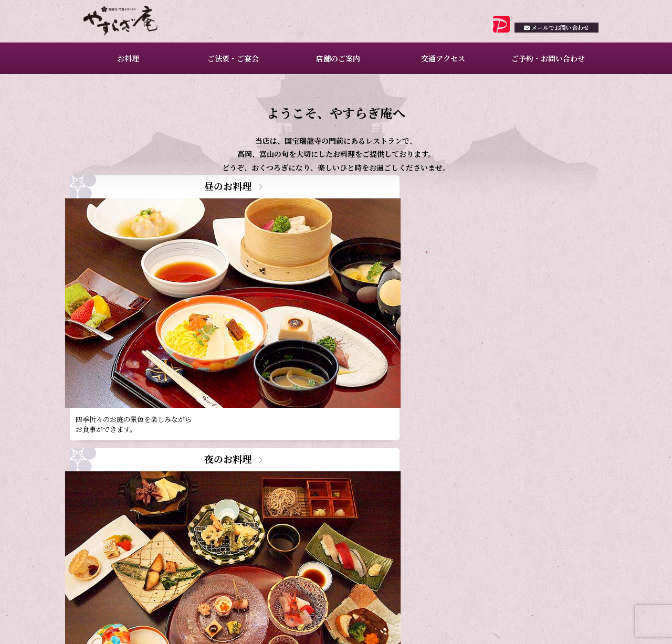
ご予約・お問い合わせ (546, 63)
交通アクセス (442, 63)
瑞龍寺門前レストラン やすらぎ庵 (132, 24)
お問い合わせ (550, 35)
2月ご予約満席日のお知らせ (186, 520)
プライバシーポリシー (527, 624)
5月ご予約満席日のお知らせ (186, 460)
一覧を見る (310, 533)
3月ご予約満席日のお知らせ (186, 490)
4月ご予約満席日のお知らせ (186, 475)
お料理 (127, 63)
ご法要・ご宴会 (232, 63)
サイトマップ (581, 624)
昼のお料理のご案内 (174, 505)
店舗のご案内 (337, 63)
